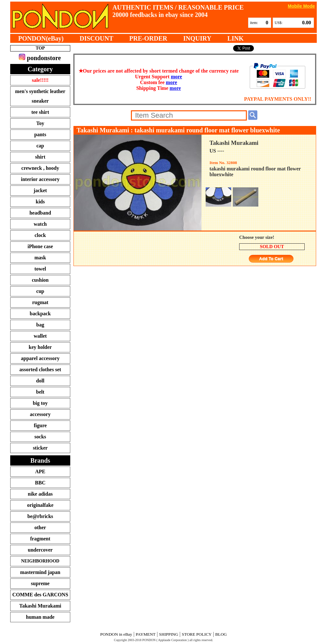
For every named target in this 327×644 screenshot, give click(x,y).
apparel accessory (40, 358)
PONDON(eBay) (41, 38)
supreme (40, 583)
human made (40, 617)
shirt (40, 157)
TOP (40, 48)
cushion (40, 280)
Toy (40, 123)
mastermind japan (40, 572)
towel (40, 269)
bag (40, 325)
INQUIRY (197, 38)
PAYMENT (146, 634)
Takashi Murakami (40, 606)
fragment (40, 539)
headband (40, 213)
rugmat (40, 302)
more (176, 77)
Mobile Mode (301, 6)
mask (40, 258)
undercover (40, 550)
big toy (40, 403)
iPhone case (40, 246)
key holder (40, 347)
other (40, 527)
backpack (40, 314)
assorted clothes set (40, 369)
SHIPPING (169, 634)
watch (40, 224)
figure (40, 425)
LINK (236, 38)
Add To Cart (271, 259)
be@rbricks (40, 516)
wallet (40, 336)
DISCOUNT (96, 38)
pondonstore (40, 58)
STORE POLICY (197, 634)
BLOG (221, 634)
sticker (40, 448)
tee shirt (40, 112)
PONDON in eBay (116, 634)
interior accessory (40, 179)
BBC (40, 483)
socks (40, 437)
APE (40, 471)
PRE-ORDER (148, 38)
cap (40, 146)
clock (40, 235)
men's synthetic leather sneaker (40, 96)
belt (40, 392)
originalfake (40, 505)
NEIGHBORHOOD (40, 561)
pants (40, 134)
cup (40, 291)
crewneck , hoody (40, 168)
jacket (40, 190)
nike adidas (40, 494)
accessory (40, 414)
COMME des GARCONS (40, 595)
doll (40, 381)
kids (40, 202)
